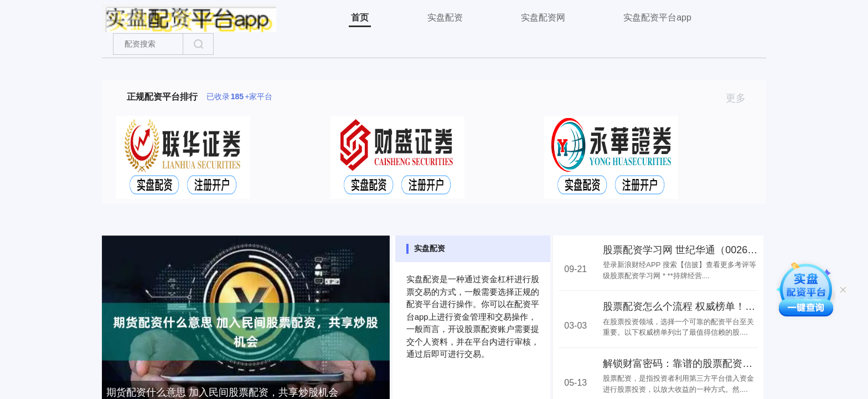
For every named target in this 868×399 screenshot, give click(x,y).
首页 (360, 17)
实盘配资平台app (657, 17)
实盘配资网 (543, 17)
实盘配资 (445, 17)
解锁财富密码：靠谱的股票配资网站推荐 (693, 364)
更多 (740, 98)
